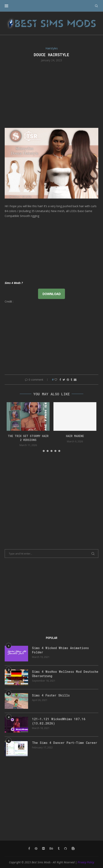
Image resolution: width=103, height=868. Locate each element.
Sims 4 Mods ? (14, 283)
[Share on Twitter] (64, 380)
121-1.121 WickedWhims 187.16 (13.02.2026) (59, 721)
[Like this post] (56, 380)
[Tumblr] (59, 848)
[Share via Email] (75, 380)
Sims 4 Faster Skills (51, 695)
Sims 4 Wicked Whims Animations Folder (60, 650)
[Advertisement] (51, 95)
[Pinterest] (36, 848)
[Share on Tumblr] (71, 380)
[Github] (66, 848)
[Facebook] (29, 848)
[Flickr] (44, 848)
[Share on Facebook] (60, 380)
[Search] (96, 6)
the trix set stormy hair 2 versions (28, 438)
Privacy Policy (86, 862)
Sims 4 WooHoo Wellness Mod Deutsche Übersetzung (65, 674)
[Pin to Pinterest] (68, 380)
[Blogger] (73, 848)
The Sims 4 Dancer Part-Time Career (65, 743)
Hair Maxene (75, 436)
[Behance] (51, 848)
